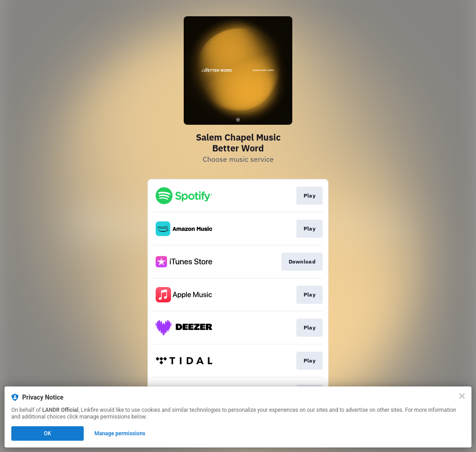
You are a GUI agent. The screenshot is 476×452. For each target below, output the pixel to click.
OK (48, 433)
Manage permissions (120, 433)
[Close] (462, 396)
